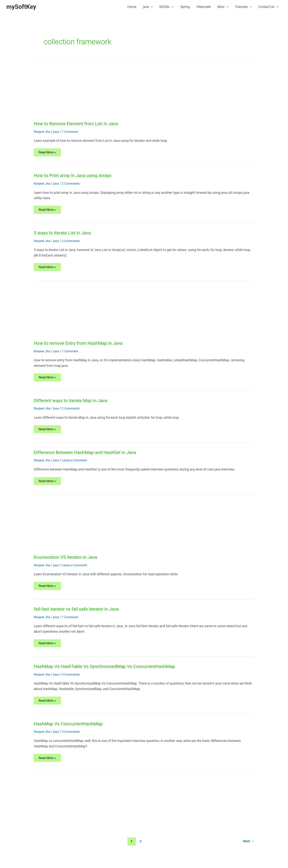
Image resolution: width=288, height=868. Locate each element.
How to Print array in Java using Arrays (75, 177)
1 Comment (72, 132)
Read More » (48, 155)
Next (248, 850)
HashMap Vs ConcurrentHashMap (70, 732)
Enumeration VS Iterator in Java (67, 563)
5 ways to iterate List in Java (64, 235)
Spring (185, 7)
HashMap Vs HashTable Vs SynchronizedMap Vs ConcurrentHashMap (108, 673)
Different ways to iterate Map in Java (72, 404)
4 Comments (72, 681)
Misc (223, 7)
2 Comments (72, 185)
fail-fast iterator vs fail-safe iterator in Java (79, 615)
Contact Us (268, 7)
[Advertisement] (144, 94)
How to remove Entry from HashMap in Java (81, 346)
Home (132, 7)
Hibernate (204, 7)
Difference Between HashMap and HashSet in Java (88, 457)
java (148, 7)
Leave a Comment (76, 465)
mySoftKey (22, 7)
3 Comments (72, 740)
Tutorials (243, 7)
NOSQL (166, 7)
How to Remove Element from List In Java (78, 124)
